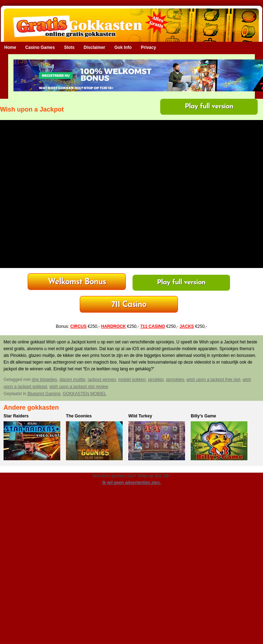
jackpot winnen (102, 380)
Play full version (209, 107)
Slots (69, 47)
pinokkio (156, 380)
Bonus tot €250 (129, 305)
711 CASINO (153, 326)
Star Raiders (16, 416)
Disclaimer (94, 47)
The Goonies (79, 416)
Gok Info (123, 47)
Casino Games (40, 47)
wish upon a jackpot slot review (79, 387)
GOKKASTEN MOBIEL (85, 394)
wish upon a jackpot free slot (213, 380)
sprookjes (175, 380)
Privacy (148, 47)
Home (10, 47)
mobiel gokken (132, 380)
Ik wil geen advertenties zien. (132, 483)
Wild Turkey (140, 416)
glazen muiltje (72, 380)
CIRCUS (78, 326)
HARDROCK (113, 326)
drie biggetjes (44, 380)
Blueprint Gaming (44, 394)
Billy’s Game (203, 416)
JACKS (187, 326)
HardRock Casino (77, 282)
